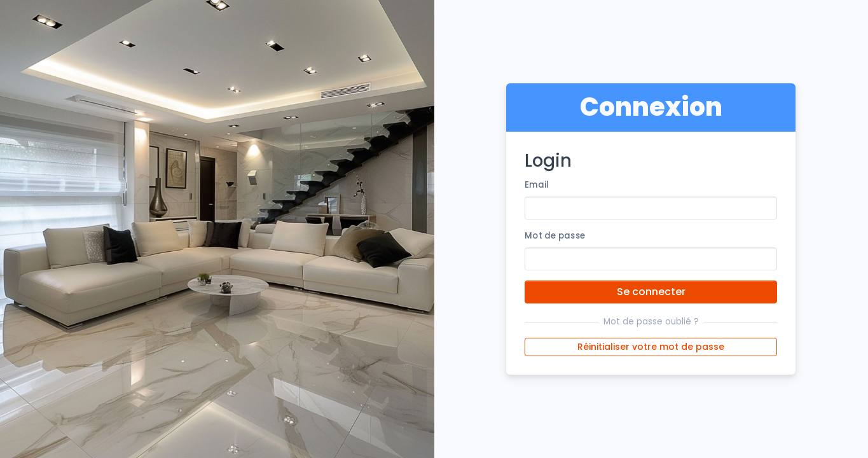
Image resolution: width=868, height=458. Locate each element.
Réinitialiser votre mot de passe (651, 347)
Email (537, 185)
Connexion (651, 107)
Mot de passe (555, 236)
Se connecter (651, 292)
